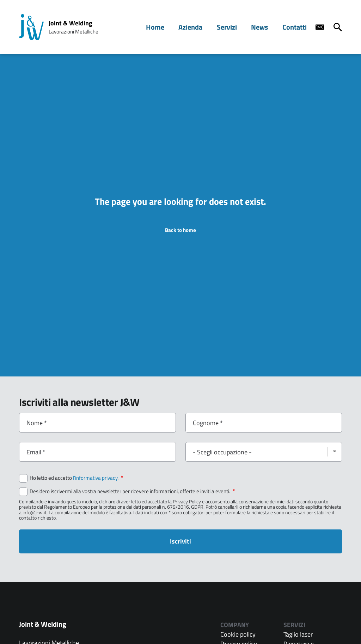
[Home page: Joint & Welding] (31, 27)
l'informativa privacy (95, 478)
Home (166, 27)
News (263, 27)
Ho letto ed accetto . (76, 478)
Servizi (233, 27)
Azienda (199, 27)
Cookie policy (238, 634)
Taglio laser (298, 634)
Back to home (180, 230)
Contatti (296, 27)
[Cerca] (338, 27)
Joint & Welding (71, 23)
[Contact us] (320, 27)
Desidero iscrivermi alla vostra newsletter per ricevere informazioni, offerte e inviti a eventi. (132, 491)
